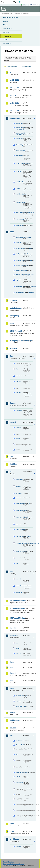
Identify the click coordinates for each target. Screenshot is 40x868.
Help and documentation (11, 18)
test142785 (19, 782)
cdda (12, 232)
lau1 (12, 662)
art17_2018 (15, 111)
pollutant (19, 593)
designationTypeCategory (20, 254)
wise (12, 831)
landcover (14, 636)
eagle (18, 648)
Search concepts (27, 67)
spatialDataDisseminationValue (20, 286)
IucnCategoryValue (20, 271)
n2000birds (20, 171)
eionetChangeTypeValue (20, 266)
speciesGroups (20, 706)
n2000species (20, 202)
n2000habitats (20, 182)
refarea (18, 381)
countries (19, 410)
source (18, 439)
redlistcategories (20, 219)
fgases (13, 403)
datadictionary (16, 308)
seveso (13, 728)
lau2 (12, 668)
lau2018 (13, 673)
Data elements (7, 29)
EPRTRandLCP (16, 331)
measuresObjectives (20, 517)
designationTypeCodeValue (20, 260)
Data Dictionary (18, 14)
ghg (12, 456)
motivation (19, 156)
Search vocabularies (12, 67)
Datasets (6, 21)
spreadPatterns (20, 558)
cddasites (19, 242)
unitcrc (18, 393)
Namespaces (7, 43)
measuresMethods (20, 510)
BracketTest (20, 745)
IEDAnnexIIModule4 (17, 618)
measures (19, 498)
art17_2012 (15, 103)
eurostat (13, 348)
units (18, 564)
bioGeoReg (20, 479)
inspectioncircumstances (20, 586)
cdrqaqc (19, 486)
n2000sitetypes (20, 194)
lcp (11, 681)
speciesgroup (20, 225)
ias (11, 472)
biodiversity (15, 118)
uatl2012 (19, 653)
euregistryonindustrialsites (17, 341)
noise (12, 713)
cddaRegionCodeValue (20, 237)
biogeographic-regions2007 (20, 128)
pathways (19, 524)
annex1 (18, 579)
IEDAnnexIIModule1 (17, 601)
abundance (20, 124)
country (19, 847)
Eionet (11, 14)
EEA (11, 2)
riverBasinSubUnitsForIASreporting (20, 543)
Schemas (6, 32)
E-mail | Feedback (8, 862)
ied (11, 572)
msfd (12, 688)
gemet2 (13, 422)
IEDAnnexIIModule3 (17, 608)
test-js (18, 777)
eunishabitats (20, 150)
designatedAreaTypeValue (20, 249)
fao (11, 356)
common (14, 300)
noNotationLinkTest (20, 773)
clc (17, 643)
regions (18, 280)
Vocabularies (7, 36)
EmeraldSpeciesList (20, 145)
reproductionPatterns (20, 536)
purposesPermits (20, 529)
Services (5, 40)
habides (13, 464)
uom (12, 824)
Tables (5, 25)
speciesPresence (20, 551)
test (12, 736)
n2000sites (19, 189)
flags (18, 369)
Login (24, 5)
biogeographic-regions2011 (20, 134)
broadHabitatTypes (20, 696)
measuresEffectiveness (20, 503)
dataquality (20, 139)
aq (11, 72)
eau (17, 755)
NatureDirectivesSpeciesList (20, 213)
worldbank (14, 839)
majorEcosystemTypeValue (20, 275)
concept (19, 427)
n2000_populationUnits (20, 163)
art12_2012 (15, 80)
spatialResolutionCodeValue (20, 293)
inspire (13, 628)
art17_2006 (15, 95)
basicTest (19, 741)
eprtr (12, 323)
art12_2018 (15, 88)
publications (15, 720)
